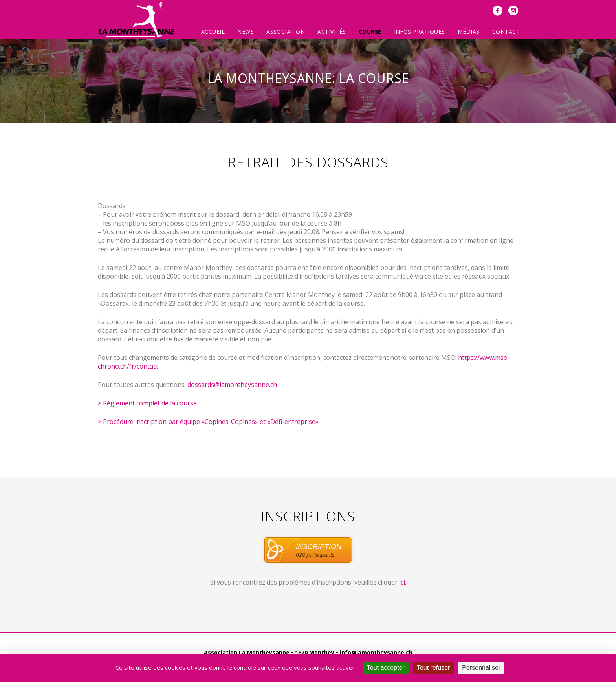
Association (286, 32)
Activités (332, 32)
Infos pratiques (420, 32)
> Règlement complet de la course (147, 403)
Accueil (213, 32)
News (246, 32)
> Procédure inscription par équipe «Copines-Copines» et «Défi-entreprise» (208, 422)
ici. (403, 582)
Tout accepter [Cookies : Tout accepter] (386, 668)
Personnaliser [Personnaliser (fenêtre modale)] (481, 668)
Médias (469, 32)
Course (370, 32)
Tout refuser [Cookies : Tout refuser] (433, 668)
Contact (506, 32)
